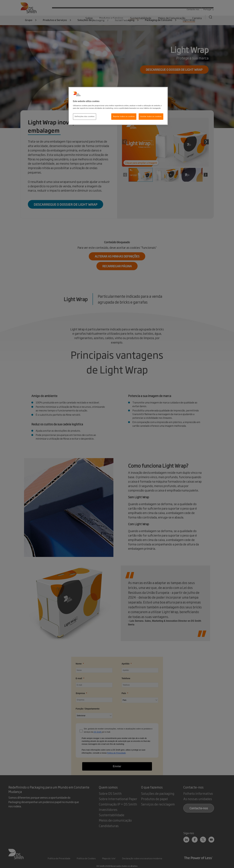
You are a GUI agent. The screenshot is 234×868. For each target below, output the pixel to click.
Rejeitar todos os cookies (124, 116)
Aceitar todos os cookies (151, 116)
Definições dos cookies (85, 116)
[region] (118, 106)
